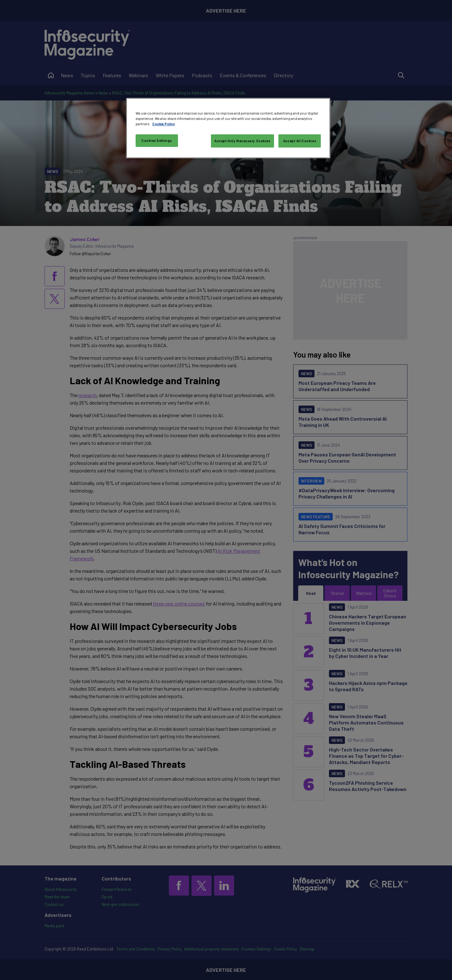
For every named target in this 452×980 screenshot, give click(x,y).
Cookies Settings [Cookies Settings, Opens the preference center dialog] (157, 140)
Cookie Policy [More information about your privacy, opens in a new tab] (164, 124)
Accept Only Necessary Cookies (242, 141)
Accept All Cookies (300, 141)
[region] (228, 128)
